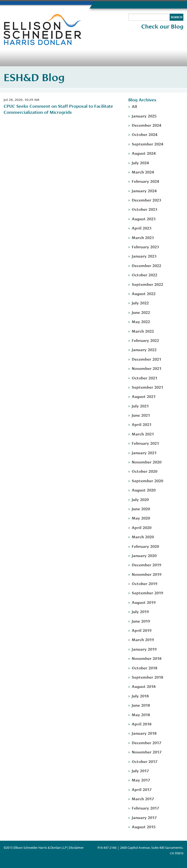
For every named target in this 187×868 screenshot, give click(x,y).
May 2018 (141, 714)
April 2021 (142, 424)
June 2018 (141, 705)
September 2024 (147, 144)
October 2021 (145, 378)
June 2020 (141, 508)
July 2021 (140, 406)
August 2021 (144, 396)
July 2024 (140, 162)
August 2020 (144, 490)
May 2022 (141, 321)
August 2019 (144, 602)
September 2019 (147, 593)
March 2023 (143, 237)
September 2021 (147, 387)
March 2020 (143, 536)
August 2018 (144, 686)
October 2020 (145, 471)
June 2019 (141, 621)
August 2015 (144, 826)
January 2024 (144, 190)
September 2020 (147, 480)
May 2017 (141, 780)
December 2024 (146, 125)
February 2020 (145, 546)
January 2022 (144, 349)
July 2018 (140, 696)
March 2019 (143, 639)
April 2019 (142, 630)
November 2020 (147, 462)
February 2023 (145, 246)
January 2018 (144, 733)
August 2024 (144, 153)
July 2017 (140, 770)
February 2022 (145, 340)
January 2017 (144, 817)
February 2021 (145, 443)
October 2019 (145, 583)
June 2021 (141, 415)
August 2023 (144, 218)
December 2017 (146, 742)
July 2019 (140, 611)
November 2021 (147, 368)
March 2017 (143, 798)
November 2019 (147, 574)
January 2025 (144, 116)
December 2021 (146, 359)
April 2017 (142, 789)
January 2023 (144, 256)
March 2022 (143, 331)
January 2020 (144, 555)
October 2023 (145, 209)
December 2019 (146, 564)
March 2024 (143, 172)
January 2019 (144, 649)
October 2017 (145, 761)
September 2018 (147, 677)
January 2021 (144, 452)
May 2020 (141, 518)
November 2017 (147, 752)
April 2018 (142, 724)
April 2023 (142, 228)
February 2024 (145, 181)
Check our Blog (162, 27)
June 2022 (141, 312)
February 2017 (145, 808)
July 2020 (140, 499)
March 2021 (143, 434)
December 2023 (146, 200)
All (134, 106)
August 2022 (144, 293)
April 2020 (142, 527)
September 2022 (147, 284)
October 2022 (145, 275)
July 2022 (140, 303)
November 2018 (147, 658)
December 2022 (146, 265)
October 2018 (145, 668)
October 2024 (145, 134)
